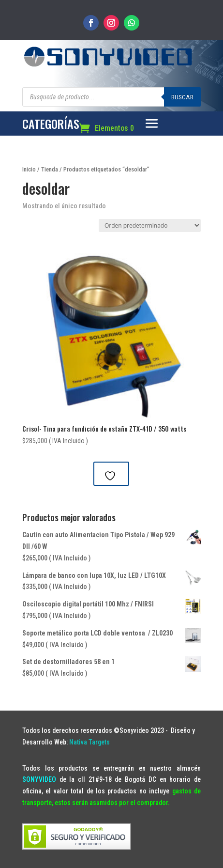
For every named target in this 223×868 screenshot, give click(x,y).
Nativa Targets (89, 742)
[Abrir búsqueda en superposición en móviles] (111, 97)
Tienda (50, 169)
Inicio (29, 169)
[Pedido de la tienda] (150, 225)
